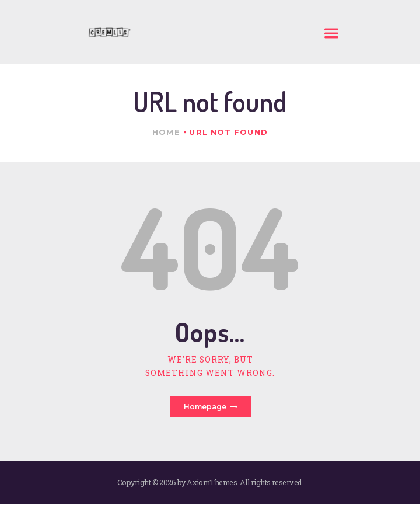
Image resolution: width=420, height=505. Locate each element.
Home (166, 132)
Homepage (205, 407)
